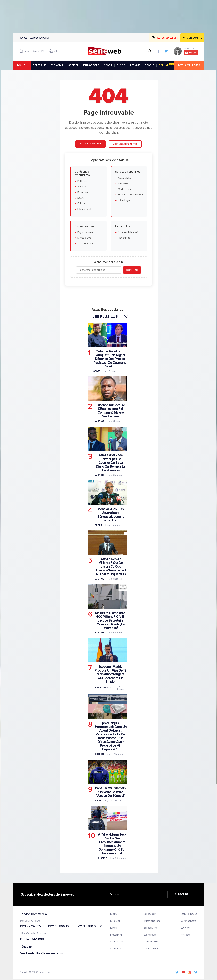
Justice (99, 421)
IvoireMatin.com (188, 921)
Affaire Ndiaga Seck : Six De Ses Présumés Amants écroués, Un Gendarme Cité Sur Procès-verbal (112, 844)
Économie (82, 192)
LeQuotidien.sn (151, 942)
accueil (22, 65)
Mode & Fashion (126, 189)
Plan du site (124, 238)
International (84, 209)
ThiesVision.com (152, 921)
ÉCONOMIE (57, 65)
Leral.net (114, 914)
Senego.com (150, 914)
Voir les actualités (125, 144)
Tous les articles (86, 244)
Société (81, 187)
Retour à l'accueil (91, 144)
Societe (100, 633)
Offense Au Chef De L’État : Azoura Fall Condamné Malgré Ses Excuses (111, 411)
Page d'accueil (85, 232)
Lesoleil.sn (115, 921)
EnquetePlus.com (189, 914)
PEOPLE (149, 65)
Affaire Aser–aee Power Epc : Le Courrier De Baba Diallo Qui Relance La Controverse (111, 463)
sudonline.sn (150, 935)
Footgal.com (116, 935)
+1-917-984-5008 (32, 939)
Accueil (23, 38)
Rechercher (132, 270)
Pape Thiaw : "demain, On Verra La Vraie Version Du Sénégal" (111, 792)
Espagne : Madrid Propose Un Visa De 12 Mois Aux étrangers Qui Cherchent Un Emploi (110, 674)
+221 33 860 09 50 (89, 927)
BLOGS (121, 65)
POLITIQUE (39, 65)
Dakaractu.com (151, 949)
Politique (82, 181)
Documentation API (128, 232)
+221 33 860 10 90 (60, 927)
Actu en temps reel (40, 38)
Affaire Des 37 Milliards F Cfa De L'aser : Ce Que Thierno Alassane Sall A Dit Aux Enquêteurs (111, 567)
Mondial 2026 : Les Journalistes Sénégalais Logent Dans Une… (111, 515)
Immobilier (123, 184)
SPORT (108, 65)
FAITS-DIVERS (91, 65)
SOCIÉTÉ (73, 65)
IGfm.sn (114, 928)
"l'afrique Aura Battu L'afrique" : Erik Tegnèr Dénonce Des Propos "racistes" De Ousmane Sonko (110, 359)
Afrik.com (185, 935)
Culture (81, 204)
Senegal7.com (151, 928)
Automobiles (125, 178)
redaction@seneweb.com (46, 954)
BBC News (185, 928)
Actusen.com (117, 942)
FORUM (168, 65)
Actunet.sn (116, 949)
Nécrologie (124, 200)
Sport (80, 198)
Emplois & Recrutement (130, 195)
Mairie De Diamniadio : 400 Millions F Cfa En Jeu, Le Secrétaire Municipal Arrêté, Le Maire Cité (111, 620)
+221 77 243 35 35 (32, 927)
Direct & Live (84, 238)
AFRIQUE (135, 65)
